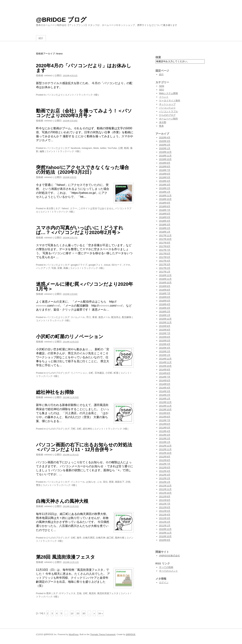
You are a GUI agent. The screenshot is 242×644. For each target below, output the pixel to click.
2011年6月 (165, 507)
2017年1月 (165, 272)
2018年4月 (165, 221)
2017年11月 (165, 235)
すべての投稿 (166, 567)
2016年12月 (165, 275)
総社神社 (88, 429)
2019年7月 (165, 170)
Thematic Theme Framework (103, 634)
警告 (38, 485)
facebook (76, 148)
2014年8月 (165, 373)
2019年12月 (165, 152)
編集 (42, 151)
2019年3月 (165, 185)
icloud (107, 265)
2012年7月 (165, 464)
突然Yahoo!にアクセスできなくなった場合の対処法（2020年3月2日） (83, 170)
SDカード (117, 265)
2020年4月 (165, 138)
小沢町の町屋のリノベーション (70, 337)
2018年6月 (165, 214)
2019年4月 (165, 181)
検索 (158, 57)
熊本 (49, 593)
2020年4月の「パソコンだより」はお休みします (84, 68)
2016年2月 (165, 312)
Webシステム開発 (169, 93)
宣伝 (105, 482)
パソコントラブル (169, 111)
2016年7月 (165, 293)
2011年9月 (165, 497)
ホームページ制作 (169, 119)
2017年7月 (165, 250)
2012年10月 (165, 453)
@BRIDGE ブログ (61, 20)
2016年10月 (165, 283)
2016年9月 (165, 286)
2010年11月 (165, 533)
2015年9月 (165, 326)
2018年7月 (165, 210)
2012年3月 (165, 475)
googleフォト (96, 265)
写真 (54, 268)
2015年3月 (165, 348)
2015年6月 (165, 337)
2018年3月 (165, 225)
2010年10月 (165, 536)
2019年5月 (165, 177)
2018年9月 (165, 203)
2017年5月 (165, 257)
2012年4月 (165, 471)
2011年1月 (165, 526)
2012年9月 (165, 457)
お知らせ (91, 482)
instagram (87, 148)
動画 (127, 148)
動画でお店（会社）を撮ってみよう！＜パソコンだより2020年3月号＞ (84, 113)
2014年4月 (165, 388)
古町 (91, 373)
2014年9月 (165, 370)
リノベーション (79, 373)
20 (78, 613)
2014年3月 (165, 391)
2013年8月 (165, 417)
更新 (111, 482)
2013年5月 (165, 428)
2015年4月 (165, 344)
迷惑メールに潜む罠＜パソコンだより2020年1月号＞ (85, 286)
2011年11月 (165, 489)
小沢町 (109, 373)
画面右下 (120, 482)
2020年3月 (165, 141)
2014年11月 (165, 362)
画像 (66, 268)
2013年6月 (165, 424)
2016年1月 (165, 315)
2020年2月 (165, 145)
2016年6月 (165, 297)
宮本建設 (99, 373)
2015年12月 (165, 319)
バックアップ (43, 268)
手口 (89, 317)
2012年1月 (165, 482)
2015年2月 (165, 351)
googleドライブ (79, 265)
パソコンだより (55, 95)
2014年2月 (165, 395)
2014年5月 (165, 384)
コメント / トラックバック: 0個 (81, 95)
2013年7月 (165, 420)
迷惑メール (104, 317)
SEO (162, 90)
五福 (79, 593)
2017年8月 (165, 246)
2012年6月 (165, 467)
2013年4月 (165, 431)
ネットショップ (167, 104)
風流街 (92, 593)
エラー (74, 208)
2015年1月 (165, 355)
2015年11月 (165, 322)
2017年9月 (165, 243)
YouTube (112, 148)
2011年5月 (165, 511)
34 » (101, 613)
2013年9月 (165, 413)
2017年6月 (165, 254)
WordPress (74, 634)
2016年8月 (165, 290)
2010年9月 (165, 540)
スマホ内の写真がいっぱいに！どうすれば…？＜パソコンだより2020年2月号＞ (80, 230)
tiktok (96, 148)
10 (72, 613)
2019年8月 (165, 167)
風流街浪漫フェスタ (108, 593)
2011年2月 (165, 522)
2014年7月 (165, 377)
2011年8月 (165, 500)
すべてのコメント (169, 571)
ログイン (164, 582)
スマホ (127, 265)
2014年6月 (165, 380)
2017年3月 (165, 264)
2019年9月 (165, 163)
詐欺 (128, 482)
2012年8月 (165, 460)
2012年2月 (165, 478)
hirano (49, 76)
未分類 (50, 208)
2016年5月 (165, 301)
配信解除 (127, 317)
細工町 (110, 538)
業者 (95, 317)
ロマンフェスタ (67, 593)
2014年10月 (165, 366)
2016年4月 (165, 304)
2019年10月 (165, 159)
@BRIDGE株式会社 (170, 556)
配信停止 (116, 317)
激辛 (79, 538)
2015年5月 (165, 341)
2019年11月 (165, 156)
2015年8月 (165, 330)
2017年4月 (165, 261)
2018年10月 (165, 199)
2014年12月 (165, 359)
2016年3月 (165, 308)
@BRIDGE (131, 634)
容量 (60, 268)
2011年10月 (165, 493)
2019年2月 (165, 188)
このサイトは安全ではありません (96, 208)
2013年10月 (165, 409)
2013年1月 (165, 442)
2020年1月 (165, 148)
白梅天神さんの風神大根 (62, 501)
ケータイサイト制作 (170, 101)
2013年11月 (165, 406)
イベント (164, 97)
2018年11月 (165, 196)
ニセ (99, 482)
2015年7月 (165, 333)
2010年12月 (165, 529)
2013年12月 (165, 402)
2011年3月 (165, 518)
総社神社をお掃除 (55, 392)
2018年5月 (165, 217)
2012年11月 (165, 449)
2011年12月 (165, 486)
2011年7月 (165, 504)
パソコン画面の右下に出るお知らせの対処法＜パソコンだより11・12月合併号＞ (84, 447)
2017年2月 (165, 268)
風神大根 (120, 538)
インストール (78, 482)
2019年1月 (165, 192)
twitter (103, 148)
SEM (162, 86)
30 (84, 613)
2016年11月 (165, 279)
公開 (120, 148)
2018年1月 (165, 232)
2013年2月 (165, 438)
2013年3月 (165, 435)
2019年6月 (165, 174)
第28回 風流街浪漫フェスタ (66, 557)
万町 (73, 429)
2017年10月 (165, 239)
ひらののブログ (55, 373)
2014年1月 (165, 399)
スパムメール (78, 317)
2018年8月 (165, 206)
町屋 (116, 373)
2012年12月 (165, 446)
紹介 (41, 38)
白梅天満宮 (89, 538)
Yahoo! (65, 208)
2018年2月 (165, 228)
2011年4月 (165, 515)
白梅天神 (101, 538)
